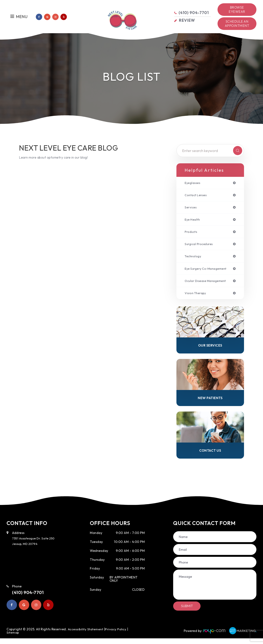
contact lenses (197, 196)
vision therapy (196, 296)
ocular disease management (207, 284)
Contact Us (210, 456)
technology (194, 259)
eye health (193, 221)
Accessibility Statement (86, 635)
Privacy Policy (116, 635)
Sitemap (13, 638)
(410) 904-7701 (31, 598)
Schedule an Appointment (237, 24)
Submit (187, 612)
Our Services (210, 349)
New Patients (210, 403)
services (191, 208)
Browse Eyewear (237, 9)
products (192, 233)
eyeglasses (193, 183)
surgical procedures (200, 246)
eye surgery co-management (208, 271)
